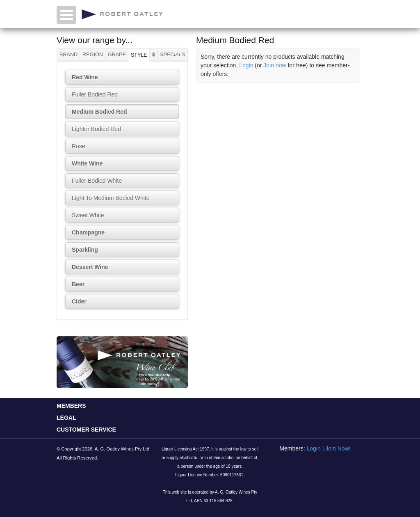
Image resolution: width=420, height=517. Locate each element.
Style (139, 55)
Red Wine (85, 77)
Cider (79, 301)
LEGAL (66, 418)
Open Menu (66, 15)
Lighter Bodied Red (96, 129)
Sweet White (88, 215)
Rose (79, 146)
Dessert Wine (90, 267)
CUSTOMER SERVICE (86, 430)
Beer (78, 284)
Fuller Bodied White (97, 181)
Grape (117, 55)
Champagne (88, 232)
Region (93, 55)
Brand (68, 55)
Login (246, 65)
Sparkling (85, 250)
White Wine (87, 163)
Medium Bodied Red (99, 112)
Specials (173, 55)
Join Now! (338, 448)
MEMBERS (71, 406)
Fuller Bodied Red (95, 94)
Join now (275, 65)
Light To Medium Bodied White (111, 198)
